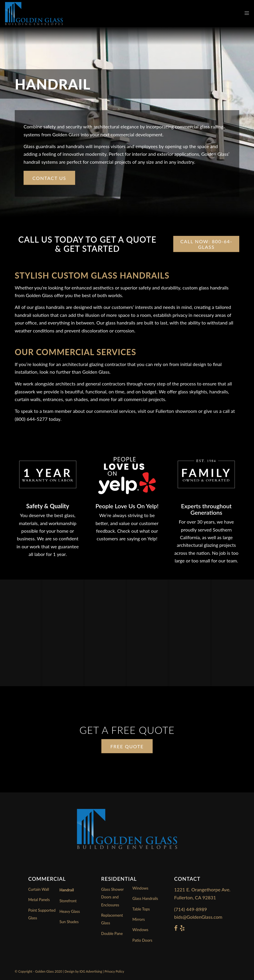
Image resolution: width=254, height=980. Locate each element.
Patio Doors (142, 940)
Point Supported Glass (42, 914)
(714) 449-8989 (190, 909)
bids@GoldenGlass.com (198, 917)
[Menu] (244, 14)
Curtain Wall (39, 889)
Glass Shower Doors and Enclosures (112, 897)
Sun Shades (69, 922)
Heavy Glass (70, 911)
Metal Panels (39, 900)
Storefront (68, 901)
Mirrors (138, 919)
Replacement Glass (112, 919)
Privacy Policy (114, 971)
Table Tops (141, 909)
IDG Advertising (91, 971)
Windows (140, 930)
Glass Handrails (145, 898)
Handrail (67, 890)
